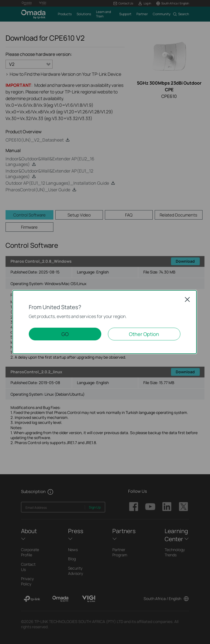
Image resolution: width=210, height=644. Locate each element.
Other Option (144, 334)
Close (187, 299)
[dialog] (105, 322)
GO (65, 334)
